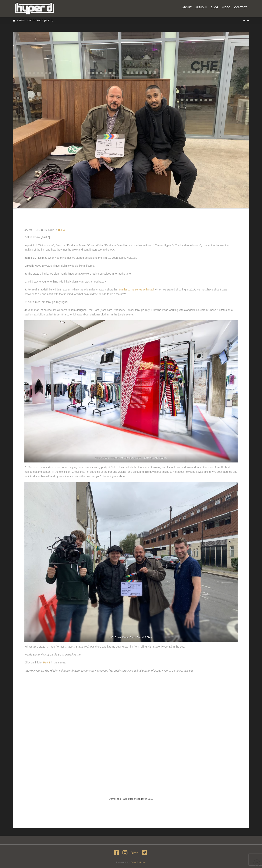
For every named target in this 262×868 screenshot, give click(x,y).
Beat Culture (138, 862)
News (62, 230)
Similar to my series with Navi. (137, 290)
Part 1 (47, 662)
